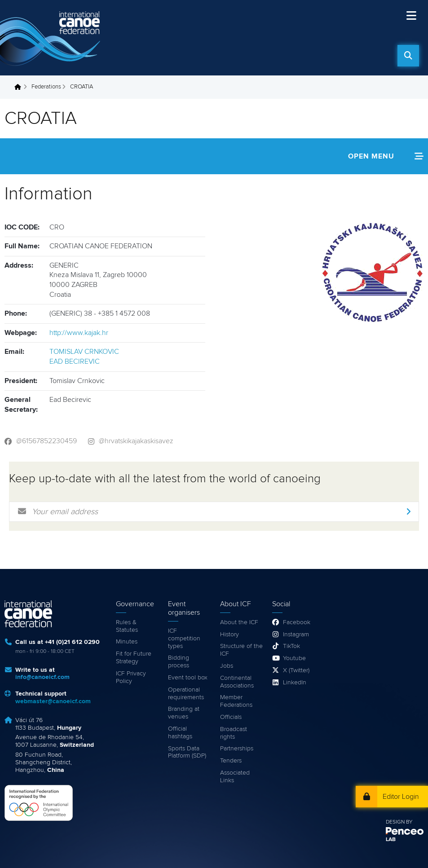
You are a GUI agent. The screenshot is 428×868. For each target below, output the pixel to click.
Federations (46, 87)
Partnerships (237, 749)
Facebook (297, 622)
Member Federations (236, 701)
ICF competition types (184, 639)
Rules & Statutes (127, 626)
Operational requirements (186, 694)
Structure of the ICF (241, 650)
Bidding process (179, 662)
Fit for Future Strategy (134, 658)
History (229, 634)
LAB (391, 840)
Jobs (227, 666)
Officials (231, 717)
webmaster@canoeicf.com (53, 701)
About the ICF (239, 622)
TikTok (291, 646)
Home (20, 87)
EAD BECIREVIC (75, 361)
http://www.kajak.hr (79, 333)
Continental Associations (237, 682)
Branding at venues (184, 713)
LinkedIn (295, 683)
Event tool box (188, 678)
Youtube (294, 658)
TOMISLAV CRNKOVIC (84, 352)
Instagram (296, 634)
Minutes (127, 642)
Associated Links (235, 777)
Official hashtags (180, 733)
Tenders (231, 761)
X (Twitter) (296, 670)
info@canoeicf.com (42, 677)
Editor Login (401, 797)
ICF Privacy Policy (131, 677)
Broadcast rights (234, 733)
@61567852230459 (46, 441)
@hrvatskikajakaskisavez (136, 441)
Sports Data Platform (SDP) (187, 752)
